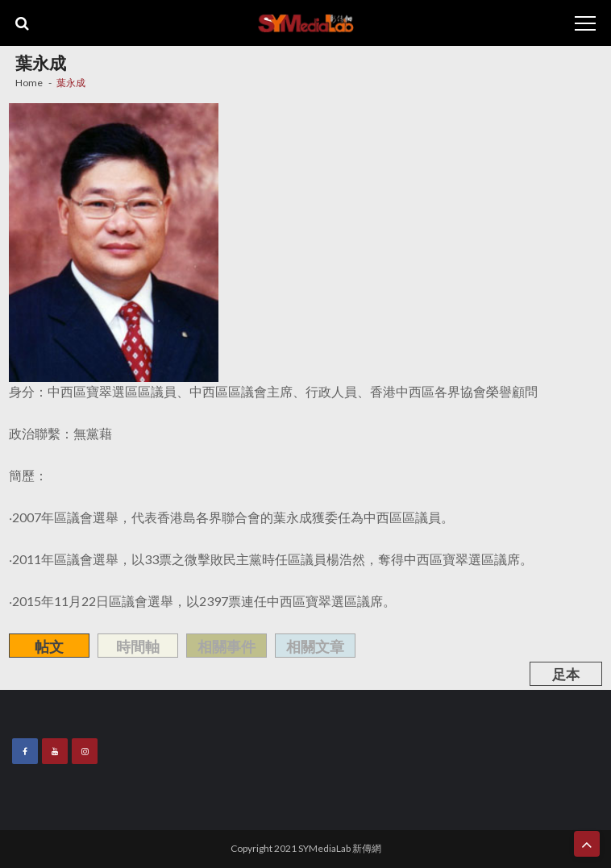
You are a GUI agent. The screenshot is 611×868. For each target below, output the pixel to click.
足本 (566, 674)
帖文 (49, 646)
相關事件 (227, 646)
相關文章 (315, 646)
